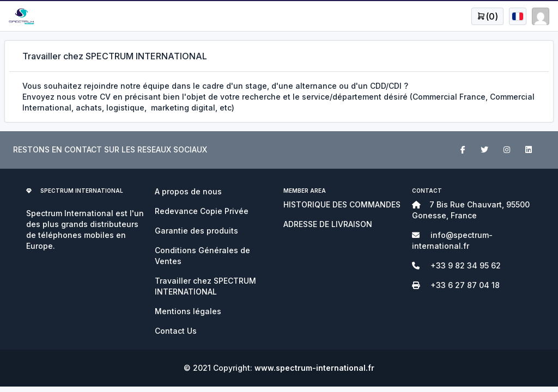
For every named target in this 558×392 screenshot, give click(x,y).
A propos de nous (188, 191)
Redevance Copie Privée (202, 211)
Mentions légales (188, 311)
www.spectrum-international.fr (314, 368)
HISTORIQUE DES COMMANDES (342, 204)
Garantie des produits (196, 231)
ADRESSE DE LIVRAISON (328, 224)
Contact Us (176, 331)
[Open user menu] (487, 16)
